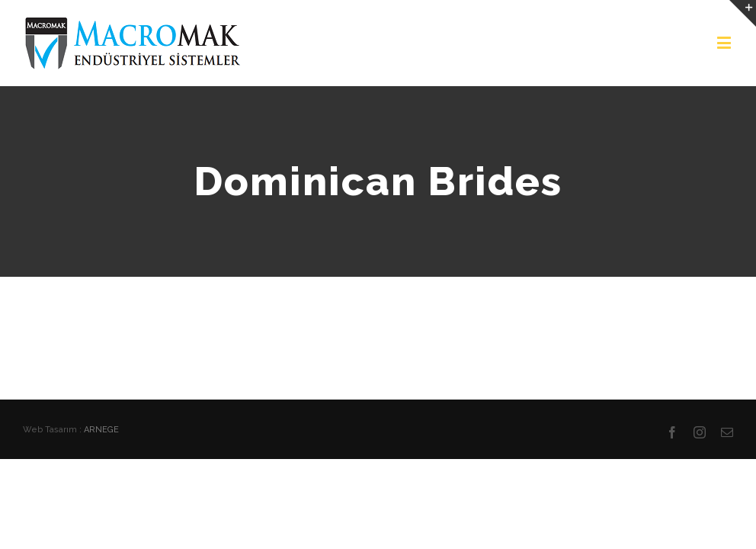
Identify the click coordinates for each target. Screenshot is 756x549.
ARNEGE (101, 430)
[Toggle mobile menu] (725, 42)
